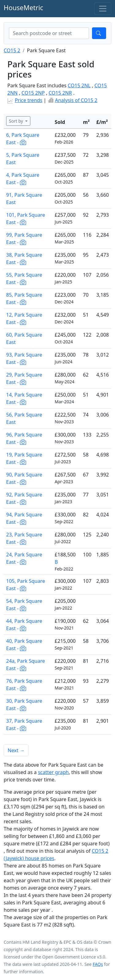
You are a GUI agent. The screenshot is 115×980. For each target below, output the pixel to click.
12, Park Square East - (24, 318)
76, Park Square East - (24, 685)
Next (16, 750)
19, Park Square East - (24, 458)
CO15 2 (12, 50)
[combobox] (49, 33)
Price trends (29, 100)
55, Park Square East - (24, 279)
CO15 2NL (79, 85)
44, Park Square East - (24, 625)
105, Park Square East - (26, 585)
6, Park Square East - (23, 139)
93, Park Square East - (24, 358)
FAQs (98, 964)
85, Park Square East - (24, 298)
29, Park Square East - (24, 378)
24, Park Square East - (24, 558)
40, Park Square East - (24, 645)
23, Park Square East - (24, 538)
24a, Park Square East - (26, 665)
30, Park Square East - (24, 705)
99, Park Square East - (24, 239)
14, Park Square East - (24, 398)
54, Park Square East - (24, 605)
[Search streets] (49, 33)
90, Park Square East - (24, 478)
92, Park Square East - (24, 498)
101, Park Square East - (26, 219)
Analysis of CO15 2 (76, 100)
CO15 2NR (60, 93)
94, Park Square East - (24, 518)
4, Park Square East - (23, 179)
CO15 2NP (33, 93)
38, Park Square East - (24, 259)
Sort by (17, 121)
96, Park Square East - (24, 438)
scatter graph (54, 772)
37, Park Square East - (24, 725)
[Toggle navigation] (103, 9)
